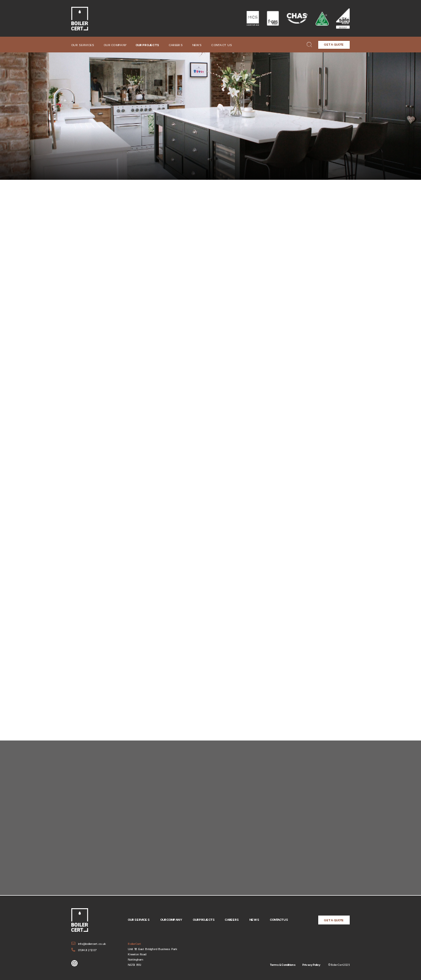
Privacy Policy (311, 964)
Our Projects (148, 45)
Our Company (115, 45)
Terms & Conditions (283, 964)
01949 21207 (84, 949)
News (197, 45)
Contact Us (222, 45)
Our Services (83, 45)
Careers (176, 45)
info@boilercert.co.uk (89, 943)
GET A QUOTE (334, 44)
